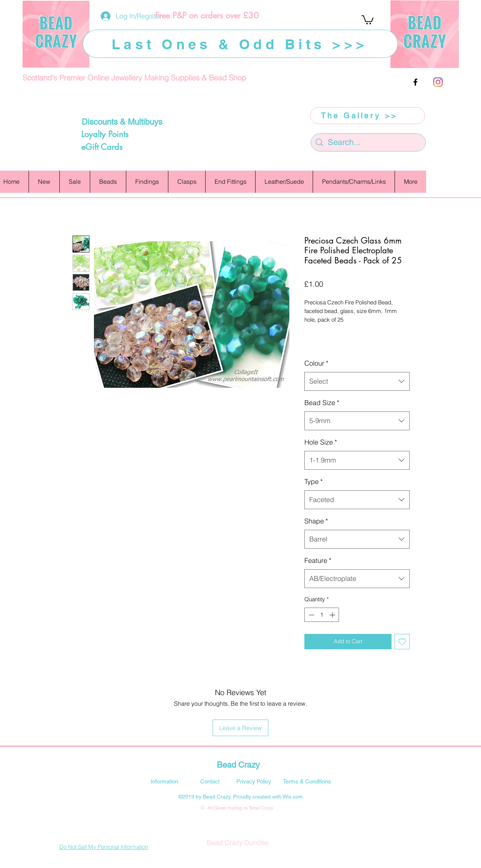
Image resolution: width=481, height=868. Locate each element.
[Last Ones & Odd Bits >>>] (240, 44)
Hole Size (321, 442)
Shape (316, 521)
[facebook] (415, 82)
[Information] (164, 781)
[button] (368, 19)
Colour (316, 363)
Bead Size (322, 403)
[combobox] (357, 381)
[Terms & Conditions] (307, 781)
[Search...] (369, 143)
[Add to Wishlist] (402, 642)
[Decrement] (311, 615)
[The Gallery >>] (368, 116)
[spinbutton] (322, 615)
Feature (318, 560)
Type (314, 482)
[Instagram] (438, 82)
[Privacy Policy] (254, 781)
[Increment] (333, 615)
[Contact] (210, 781)
